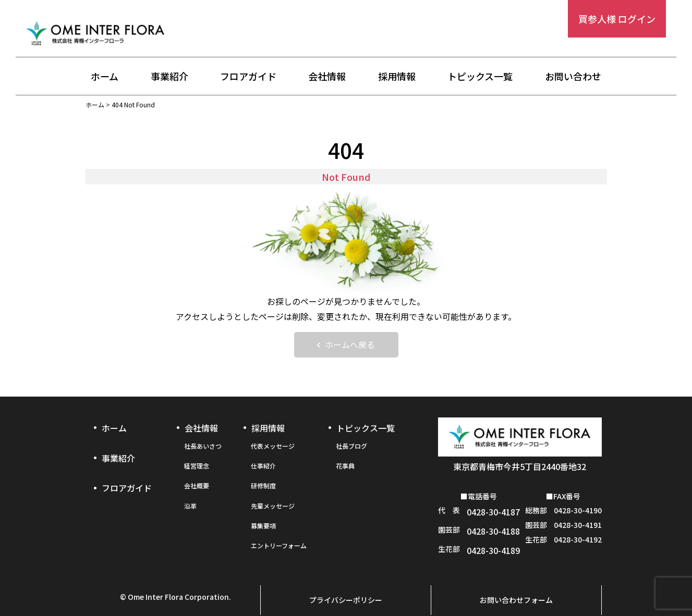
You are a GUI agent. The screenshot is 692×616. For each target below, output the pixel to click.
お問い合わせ (573, 77)
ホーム (105, 77)
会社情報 (327, 77)
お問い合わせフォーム (516, 583)
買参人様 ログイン (617, 19)
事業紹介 (169, 77)
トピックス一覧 (480, 77)
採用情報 (397, 77)
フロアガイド (248, 77)
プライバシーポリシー (346, 583)
